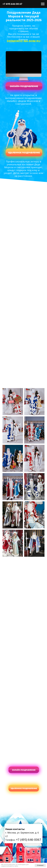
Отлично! (40, 865)
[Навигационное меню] (43, 4)
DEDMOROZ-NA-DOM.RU (24, 41)
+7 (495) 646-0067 (29, 840)
